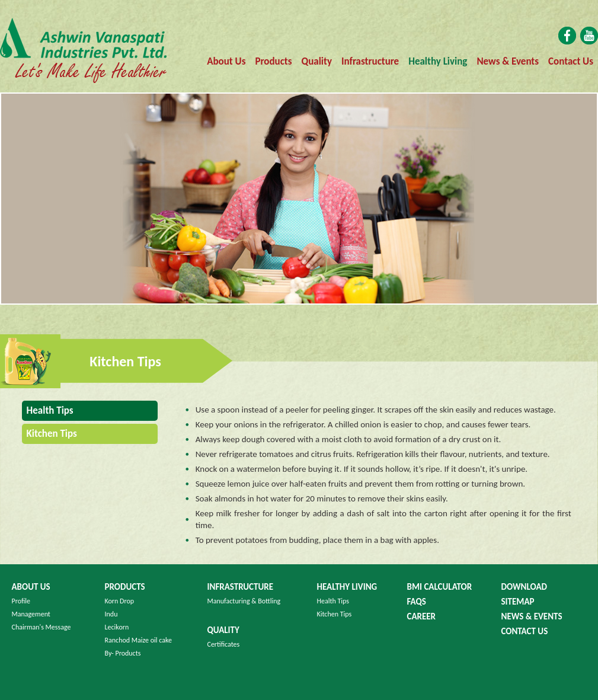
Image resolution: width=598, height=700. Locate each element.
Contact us (525, 631)
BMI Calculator (440, 587)
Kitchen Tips (335, 614)
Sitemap (518, 602)
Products (273, 61)
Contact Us (571, 61)
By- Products (123, 653)
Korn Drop (120, 601)
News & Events (508, 61)
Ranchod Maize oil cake (139, 640)
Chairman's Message (41, 627)
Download (524, 587)
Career (422, 616)
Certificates (224, 644)
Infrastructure (370, 61)
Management (31, 614)
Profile (21, 601)
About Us (226, 61)
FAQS (417, 602)
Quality (317, 61)
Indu (111, 614)
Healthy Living (438, 61)
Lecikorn (117, 627)
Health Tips (48, 410)
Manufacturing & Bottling (244, 601)
